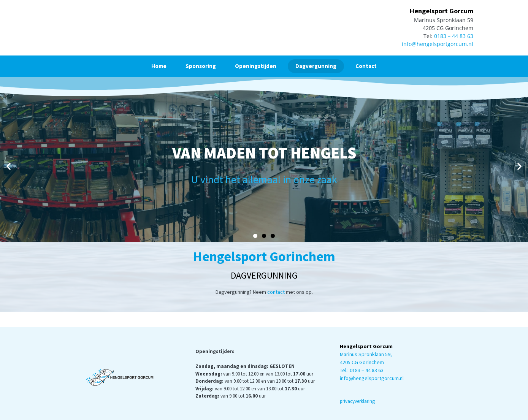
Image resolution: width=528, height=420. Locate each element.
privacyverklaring (357, 401)
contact (276, 292)
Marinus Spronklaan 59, (366, 354)
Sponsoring (201, 66)
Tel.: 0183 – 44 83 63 (362, 370)
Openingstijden (256, 66)
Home (159, 66)
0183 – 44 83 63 (454, 36)
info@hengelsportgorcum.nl (438, 44)
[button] (9, 166)
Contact (366, 66)
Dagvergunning (316, 66)
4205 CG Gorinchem (362, 362)
